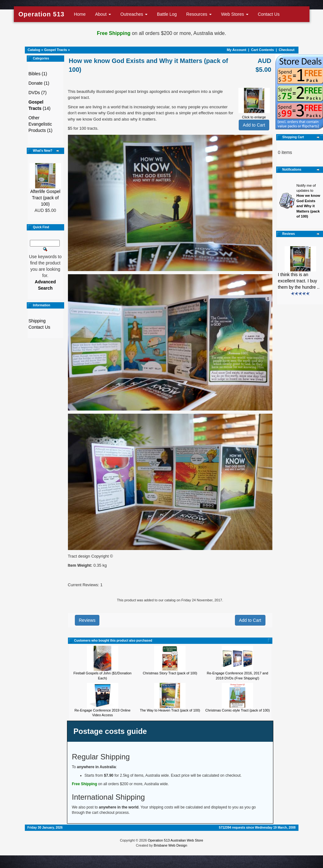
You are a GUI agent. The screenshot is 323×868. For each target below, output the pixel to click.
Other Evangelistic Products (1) (41, 124)
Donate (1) (39, 83)
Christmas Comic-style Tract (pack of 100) (238, 710)
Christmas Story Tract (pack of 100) (170, 673)
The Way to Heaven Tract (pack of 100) (170, 710)
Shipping (37, 321)
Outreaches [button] (134, 14)
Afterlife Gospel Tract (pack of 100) (45, 198)
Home (80, 14)
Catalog (34, 50)
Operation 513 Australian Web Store (175, 840)
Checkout (287, 50)
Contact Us (269, 14)
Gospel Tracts (56, 50)
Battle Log (167, 14)
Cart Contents (262, 50)
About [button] (103, 14)
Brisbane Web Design (170, 845)
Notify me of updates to (308, 201)
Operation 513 (42, 14)
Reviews (87, 620)
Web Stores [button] (235, 14)
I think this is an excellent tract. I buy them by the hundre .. (299, 281)
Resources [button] (199, 14)
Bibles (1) (38, 74)
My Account (237, 50)
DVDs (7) (38, 93)
